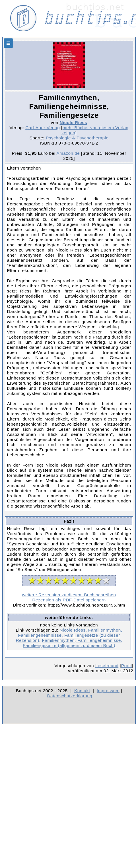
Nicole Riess (73, 122)
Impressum (108, 691)
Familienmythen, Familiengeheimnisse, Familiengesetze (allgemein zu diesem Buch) (72, 643)
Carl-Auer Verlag (43, 128)
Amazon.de (68, 153)
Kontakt (82, 691)
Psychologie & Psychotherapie (77, 138)
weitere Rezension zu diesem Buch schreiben (69, 595)
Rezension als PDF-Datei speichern (69, 600)
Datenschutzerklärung (70, 696)
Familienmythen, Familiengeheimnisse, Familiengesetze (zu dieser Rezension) (69, 635)
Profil (127, 666)
